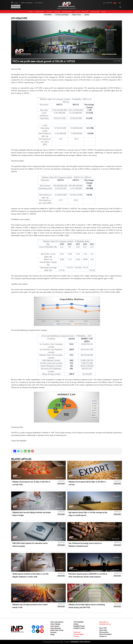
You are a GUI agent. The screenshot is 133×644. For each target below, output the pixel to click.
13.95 (16, 3)
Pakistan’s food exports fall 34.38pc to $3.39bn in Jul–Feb (87, 483)
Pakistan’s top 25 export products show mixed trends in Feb (30, 606)
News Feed (103, 630)
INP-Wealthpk (95, 12)
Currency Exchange (62, 15)
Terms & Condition (105, 634)
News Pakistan (55, 624)
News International (56, 622)
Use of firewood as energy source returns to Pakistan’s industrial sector (85, 545)
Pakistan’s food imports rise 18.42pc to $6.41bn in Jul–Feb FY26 (31, 483)
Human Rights (72, 8)
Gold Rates (48, 15)
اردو (104, 3)
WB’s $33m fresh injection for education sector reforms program (30, 545)
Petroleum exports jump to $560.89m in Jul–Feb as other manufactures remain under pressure (88, 575)
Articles (76, 624)
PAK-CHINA (85, 12)
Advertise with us (105, 624)
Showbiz (53, 632)
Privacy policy (104, 632)
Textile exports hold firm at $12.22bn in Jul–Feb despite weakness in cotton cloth (30, 575)
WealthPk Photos (79, 626)
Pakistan (49, 12)
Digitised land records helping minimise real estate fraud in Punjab (31, 514)
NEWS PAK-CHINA (57, 630)
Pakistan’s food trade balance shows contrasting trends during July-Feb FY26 (87, 606)
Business (57, 12)
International (40, 12)
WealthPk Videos (79, 628)
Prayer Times (76, 15)
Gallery (77, 12)
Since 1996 (103, 628)
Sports (87, 15)
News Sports (54, 626)
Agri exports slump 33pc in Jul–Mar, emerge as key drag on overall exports (88, 514)
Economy (60, 8)
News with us (16, 6)
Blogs (104, 12)
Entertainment (67, 12)
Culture (65, 8)
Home (31, 12)
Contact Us (103, 636)
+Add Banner (16, 7)
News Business (55, 628)
